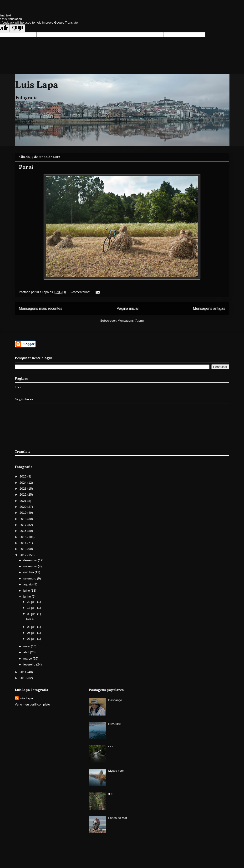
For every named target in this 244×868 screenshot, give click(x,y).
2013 (23, 549)
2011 (23, 672)
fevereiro (30, 664)
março (28, 658)
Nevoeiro (114, 724)
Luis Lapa (37, 86)
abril (27, 652)
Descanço (115, 700)
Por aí (26, 167)
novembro (31, 566)
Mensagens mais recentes (41, 308)
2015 (23, 537)
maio (27, 646)
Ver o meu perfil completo (32, 704)
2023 (23, 489)
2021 (23, 501)
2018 (23, 519)
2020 (23, 507)
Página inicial (127, 308)
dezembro (31, 560)
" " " (111, 747)
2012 (23, 555)
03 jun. (32, 639)
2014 (23, 543)
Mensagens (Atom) (131, 321)
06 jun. (32, 633)
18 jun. (32, 608)
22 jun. (32, 602)
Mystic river (116, 771)
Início (18, 387)
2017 (23, 525)
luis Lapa (26, 698)
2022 (23, 495)
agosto (28, 584)
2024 (23, 483)
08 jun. (32, 627)
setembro (30, 578)
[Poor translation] (17, 28)
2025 (23, 476)
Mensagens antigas (209, 308)
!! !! (110, 794)
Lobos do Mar (118, 818)
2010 (23, 678)
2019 (23, 513)
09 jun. (32, 614)
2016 (23, 531)
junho (28, 596)
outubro (29, 572)
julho (27, 591)
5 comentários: (80, 292)
